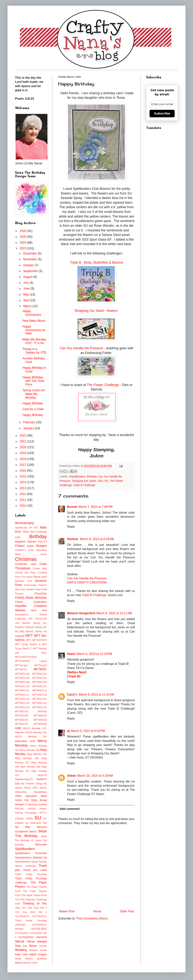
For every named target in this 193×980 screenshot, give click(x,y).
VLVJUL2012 (39, 929)
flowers (29, 959)
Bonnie (72, 507)
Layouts (20, 636)
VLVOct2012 (22, 933)
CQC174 (42, 542)
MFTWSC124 (22, 707)
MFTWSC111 (40, 686)
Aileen (72, 776)
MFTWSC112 (22, 690)
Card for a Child (33, 409)
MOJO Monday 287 (31, 736)
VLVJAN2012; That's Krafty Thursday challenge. (31, 920)
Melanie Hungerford (81, 613)
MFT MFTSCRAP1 (36, 640)
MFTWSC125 (40, 707)
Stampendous (23, 857)
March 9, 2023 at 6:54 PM (88, 731)
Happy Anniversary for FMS (34, 330)
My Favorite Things (32, 784)
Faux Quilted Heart (31, 589)
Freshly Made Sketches (31, 598)
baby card (21, 954)
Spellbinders (25, 849)
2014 (23, 482)
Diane (71, 654)
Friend (19, 602)
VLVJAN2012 (22, 916)
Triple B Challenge (84, 485)
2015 (23, 476)
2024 (23, 243)
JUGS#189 (41, 619)
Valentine (41, 937)
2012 (23, 494)
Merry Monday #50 (30, 750)
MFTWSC (40, 669)
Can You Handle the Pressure (81, 348)
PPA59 (32, 809)
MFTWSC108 (22, 682)
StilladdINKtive (23, 862)
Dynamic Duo (24, 581)
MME (18, 728)
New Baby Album (34, 321)
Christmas (26, 559)
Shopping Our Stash (84, 481)
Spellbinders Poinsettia (31, 853)
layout (19, 963)
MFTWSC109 (40, 682)
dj (68, 731)
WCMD (43, 946)
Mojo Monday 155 (37, 754)
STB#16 (19, 819)
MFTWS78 (21, 669)
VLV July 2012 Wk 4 (31, 912)
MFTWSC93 (40, 720)
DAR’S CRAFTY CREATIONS (87, 582)
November (31, 259)
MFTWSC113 (40, 690)
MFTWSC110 (22, 686)
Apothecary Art (24, 528)
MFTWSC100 (22, 674)
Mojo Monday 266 (30, 767)
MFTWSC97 (22, 724)
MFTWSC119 (22, 699)
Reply (71, 527)
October (29, 265)
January (29, 428)
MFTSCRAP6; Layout (31, 661)
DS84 (44, 577)
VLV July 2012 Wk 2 (34, 908)
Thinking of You (35, 903)
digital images (38, 954)
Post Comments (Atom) (92, 918)
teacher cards (30, 963)
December (31, 253)
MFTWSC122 (22, 703)
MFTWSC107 (40, 678)
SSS (100, 481)
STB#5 (29, 819)
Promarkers (31, 813)
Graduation (40, 602)
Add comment (70, 809)
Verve (20, 941)
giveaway (42, 959)
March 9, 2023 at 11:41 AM (96, 695)
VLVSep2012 (26, 937)
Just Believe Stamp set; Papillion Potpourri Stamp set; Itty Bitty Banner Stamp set (31, 627)
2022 (23, 436)
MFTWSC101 (40, 674)
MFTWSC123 (40, 703)
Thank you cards (35, 870)
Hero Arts (39, 610)
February (30, 422)
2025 (23, 237)
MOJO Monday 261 (36, 732)
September (31, 271)
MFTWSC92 (22, 720)
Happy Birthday (33, 403)
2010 (23, 506)
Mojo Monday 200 (27, 758)
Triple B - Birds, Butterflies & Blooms (96, 263)
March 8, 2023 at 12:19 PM (94, 654)
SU (106, 481)
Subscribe (162, 113)
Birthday (92, 477)
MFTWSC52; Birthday (31, 711)
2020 (23, 447)
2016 (23, 471)
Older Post (127, 911)
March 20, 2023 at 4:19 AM (95, 776)
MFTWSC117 (22, 695)
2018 (23, 459)
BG (36, 528)
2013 (23, 488)
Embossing (30, 585)
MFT (29, 636)
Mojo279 (42, 775)
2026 (23, 231)
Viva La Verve (26, 946)
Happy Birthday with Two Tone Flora (33, 381)
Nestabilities (40, 792)
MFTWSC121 (40, 699)
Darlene (73, 539)
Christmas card (25, 564)
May (27, 294)
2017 (23, 465)
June (27, 288)
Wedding (21, 950)
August (28, 277)
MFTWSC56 (22, 716)
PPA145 (19, 809)
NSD (35, 788)
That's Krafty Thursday (31, 874)
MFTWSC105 (22, 678)
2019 (23, 453)
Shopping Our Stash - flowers (97, 311)
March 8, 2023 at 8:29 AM (97, 539)
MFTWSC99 (40, 724)
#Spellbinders (77, 477)
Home (97, 911)
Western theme (38, 950)
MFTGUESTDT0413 (26, 657)
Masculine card (25, 741)
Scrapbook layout (26, 831)
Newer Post (67, 911)
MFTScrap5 (41, 665)
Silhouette (41, 845)
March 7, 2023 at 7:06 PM (95, 507)
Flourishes (41, 593)
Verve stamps (37, 941)
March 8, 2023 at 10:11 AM (114, 613)
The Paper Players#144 (34, 895)
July (26, 283)
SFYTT (43, 813)
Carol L (72, 695)
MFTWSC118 (40, 695)
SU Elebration (33, 823)
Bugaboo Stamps (26, 542)
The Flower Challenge (103, 385)
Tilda (18, 908)
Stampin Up (40, 857)
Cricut (37, 577)
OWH (18, 796)
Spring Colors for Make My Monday (34, 394)
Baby (43, 527)
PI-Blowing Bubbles (36, 805)
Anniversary (24, 523)
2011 (23, 500)
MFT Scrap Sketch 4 (28, 644)
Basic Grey (22, 532)
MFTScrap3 (21, 665)
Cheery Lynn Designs (31, 546)
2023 (23, 248)
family (18, 959)
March (28, 306)
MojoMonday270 (24, 779)
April (27, 300)
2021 (23, 441)
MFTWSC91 (40, 716)
